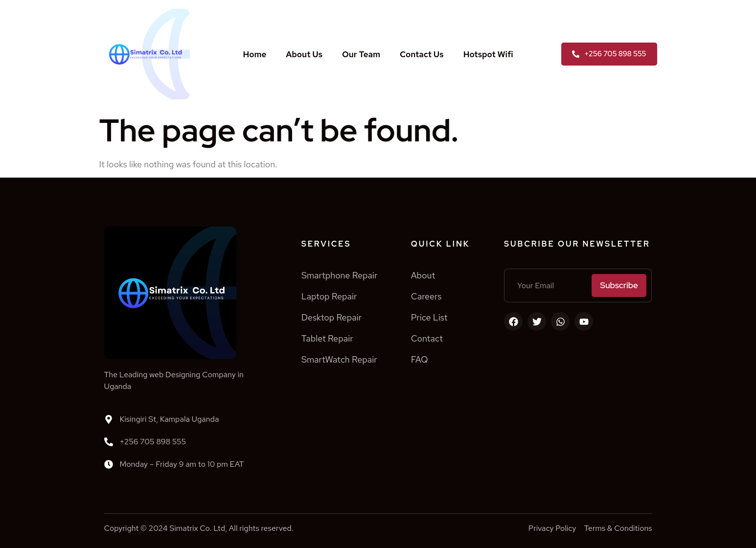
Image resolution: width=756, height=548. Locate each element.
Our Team (361, 54)
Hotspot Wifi (488, 54)
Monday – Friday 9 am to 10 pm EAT (182, 464)
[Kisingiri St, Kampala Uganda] (109, 419)
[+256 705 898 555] (109, 442)
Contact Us (422, 54)
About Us (304, 54)
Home (254, 54)
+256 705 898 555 (153, 442)
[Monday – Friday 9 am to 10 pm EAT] (109, 464)
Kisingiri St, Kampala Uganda (170, 419)
